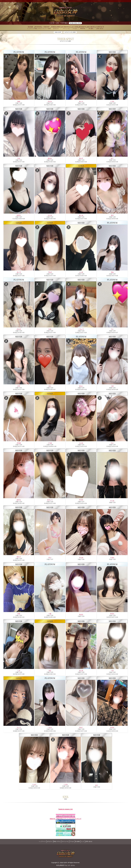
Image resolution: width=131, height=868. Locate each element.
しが (19, 671)
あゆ (19, 102)
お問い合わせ (94, 841)
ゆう (97, 786)
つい (112, 330)
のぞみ (81, 501)
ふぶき (81, 273)
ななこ (81, 387)
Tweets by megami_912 (66, 810)
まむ (50, 671)
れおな (81, 615)
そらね (81, 558)
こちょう (81, 330)
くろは (50, 444)
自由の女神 (63, 862)
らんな (81, 444)
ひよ (112, 444)
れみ (50, 330)
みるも (112, 614)
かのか (112, 728)
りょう (19, 728)
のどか (50, 102)
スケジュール (64, 841)
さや (19, 387)
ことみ (66, 785)
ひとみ (50, 216)
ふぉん (34, 785)
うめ (112, 387)
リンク (87, 841)
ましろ (19, 273)
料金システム (55, 841)
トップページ (37, 841)
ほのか (50, 159)
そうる (112, 501)
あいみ (81, 216)
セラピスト (46, 841)
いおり (50, 728)
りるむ (112, 558)
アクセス (73, 841)
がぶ (50, 558)
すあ (112, 273)
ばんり (19, 558)
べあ (50, 614)
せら (50, 387)
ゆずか (19, 216)
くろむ (112, 102)
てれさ (50, 273)
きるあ (19, 444)
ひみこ (81, 728)
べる (112, 671)
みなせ (19, 330)
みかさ (81, 159)
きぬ (19, 614)
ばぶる (81, 671)
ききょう (50, 501)
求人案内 (80, 841)
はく (112, 159)
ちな (19, 159)
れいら (81, 102)
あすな (19, 501)
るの (112, 216)
